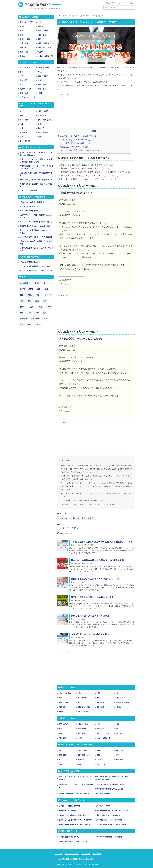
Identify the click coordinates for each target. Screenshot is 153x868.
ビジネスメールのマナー (103, 806)
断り (83, 638)
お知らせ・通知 (83, 724)
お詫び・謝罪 (82, 750)
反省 (117, 755)
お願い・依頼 (63, 702)
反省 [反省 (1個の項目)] (22, 325)
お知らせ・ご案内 (65, 693)
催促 (83, 582)
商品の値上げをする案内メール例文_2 (74, 147)
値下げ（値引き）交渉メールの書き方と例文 (92, 597)
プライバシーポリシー (118, 3)
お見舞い (119, 707)
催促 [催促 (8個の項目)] (45, 301)
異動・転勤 (90, 545)
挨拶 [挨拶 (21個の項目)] (22, 295)
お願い (84, 601)
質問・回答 (62, 755)
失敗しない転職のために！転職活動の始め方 (110, 784)
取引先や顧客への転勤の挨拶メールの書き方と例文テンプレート (102, 542)
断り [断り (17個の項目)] (39, 295)
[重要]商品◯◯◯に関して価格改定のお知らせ (81, 150)
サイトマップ (86, 854)
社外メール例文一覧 (84, 712)
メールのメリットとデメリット (69, 811)
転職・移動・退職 (84, 707)
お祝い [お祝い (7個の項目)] (23, 307)
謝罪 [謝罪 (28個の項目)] (39, 289)
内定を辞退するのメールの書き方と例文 (90, 634)
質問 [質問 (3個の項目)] (45, 313)
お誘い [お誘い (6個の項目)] (32, 307)
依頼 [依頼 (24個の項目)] (46, 289)
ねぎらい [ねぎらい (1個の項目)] (39, 325)
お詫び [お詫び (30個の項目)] (23, 289)
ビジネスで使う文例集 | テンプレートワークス (76, 859)
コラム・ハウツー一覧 (103, 794)
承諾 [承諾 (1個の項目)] (29, 325)
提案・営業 (100, 702)
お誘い (118, 693)
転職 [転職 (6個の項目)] (40, 307)
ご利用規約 (107, 3)
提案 (60, 760)
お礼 (79, 693)
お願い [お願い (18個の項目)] (30, 295)
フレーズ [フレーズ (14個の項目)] (48, 295)
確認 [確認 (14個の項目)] (22, 301)
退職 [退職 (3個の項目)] (37, 313)
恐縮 (98, 750)
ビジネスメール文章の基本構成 (69, 806)
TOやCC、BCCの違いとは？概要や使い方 (73, 815)
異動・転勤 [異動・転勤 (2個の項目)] (35, 319)
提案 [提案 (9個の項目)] (37, 301)
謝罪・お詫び (82, 698)
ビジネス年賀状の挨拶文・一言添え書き (109, 837)
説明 (60, 764)
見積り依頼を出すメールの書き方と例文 (90, 616)
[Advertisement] (96, 111)
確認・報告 (81, 733)
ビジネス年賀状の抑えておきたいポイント (73, 841)
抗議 (79, 764)
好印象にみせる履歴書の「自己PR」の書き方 (74, 794)
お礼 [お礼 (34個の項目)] (46, 283)
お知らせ (75, 528)
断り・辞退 (119, 750)
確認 (79, 702)
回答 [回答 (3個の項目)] (29, 313)
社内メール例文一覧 (103, 738)
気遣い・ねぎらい (103, 733)
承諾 (98, 755)
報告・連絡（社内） (84, 755)
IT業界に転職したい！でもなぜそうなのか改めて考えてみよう (76, 786)
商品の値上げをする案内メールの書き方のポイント (80, 136)
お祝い (99, 693)
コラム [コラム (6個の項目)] (49, 307)
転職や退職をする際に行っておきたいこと (109, 789)
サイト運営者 (130, 3)
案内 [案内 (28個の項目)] (31, 289)
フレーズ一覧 (101, 764)
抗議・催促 (119, 698)
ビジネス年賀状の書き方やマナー (70, 837)
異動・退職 (62, 738)
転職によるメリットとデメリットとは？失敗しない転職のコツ (76, 778)
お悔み (61, 712)
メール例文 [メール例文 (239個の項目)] (24, 283)
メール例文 (61, 528)
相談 (98, 698)
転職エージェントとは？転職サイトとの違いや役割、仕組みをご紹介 (112, 778)
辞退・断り (62, 707)
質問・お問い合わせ (122, 702)
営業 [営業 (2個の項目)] (46, 319)
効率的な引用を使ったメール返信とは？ (109, 815)
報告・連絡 (100, 707)
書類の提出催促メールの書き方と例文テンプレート (95, 579)
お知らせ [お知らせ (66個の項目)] (36, 283)
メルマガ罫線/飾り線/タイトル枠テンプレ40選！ (111, 825)
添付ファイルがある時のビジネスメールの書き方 (75, 820)
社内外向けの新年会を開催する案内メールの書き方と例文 (99, 560)
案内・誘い (81, 760)
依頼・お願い (120, 760)
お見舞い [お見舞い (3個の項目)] (23, 319)
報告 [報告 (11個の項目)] (29, 301)
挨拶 (83, 545)
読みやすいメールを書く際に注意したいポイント (112, 811)
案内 (69, 528)
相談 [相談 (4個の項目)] (22, 313)
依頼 (83, 619)
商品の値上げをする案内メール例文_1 (74, 140)
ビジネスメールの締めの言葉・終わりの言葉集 (74, 825)
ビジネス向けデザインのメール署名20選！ (110, 820)
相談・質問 (100, 729)
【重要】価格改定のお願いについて (77, 143)
